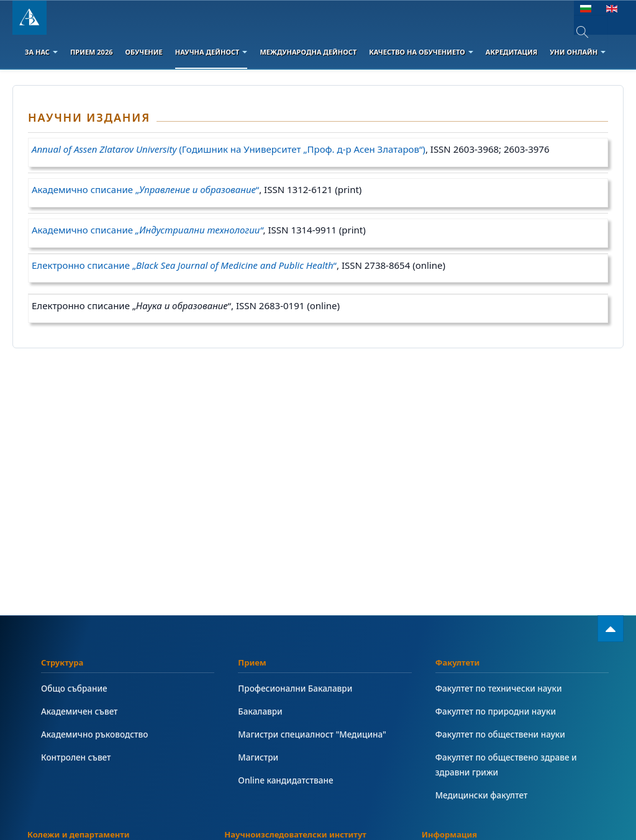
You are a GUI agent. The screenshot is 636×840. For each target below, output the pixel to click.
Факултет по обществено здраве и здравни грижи (507, 765)
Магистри (258, 757)
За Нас (41, 52)
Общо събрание (75, 688)
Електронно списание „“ (184, 265)
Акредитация (511, 52)
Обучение (143, 52)
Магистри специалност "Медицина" (313, 734)
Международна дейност (308, 52)
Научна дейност (211, 52)
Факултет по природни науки (497, 711)
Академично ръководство (96, 734)
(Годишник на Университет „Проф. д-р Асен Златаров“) (229, 149)
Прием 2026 (92, 52)
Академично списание (148, 230)
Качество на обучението (421, 52)
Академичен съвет (80, 711)
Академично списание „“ (145, 189)
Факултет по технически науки (500, 688)
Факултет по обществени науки (502, 734)
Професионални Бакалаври (296, 688)
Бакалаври (261, 711)
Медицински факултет (482, 795)
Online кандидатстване (286, 780)
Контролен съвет (77, 757)
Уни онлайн (578, 52)
